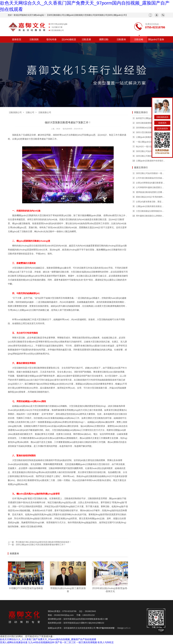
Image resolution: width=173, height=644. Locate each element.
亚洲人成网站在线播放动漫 (14, 642)
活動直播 (86, 39)
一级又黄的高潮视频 (87, 642)
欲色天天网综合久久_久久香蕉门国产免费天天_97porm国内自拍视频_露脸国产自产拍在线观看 (48, 639)
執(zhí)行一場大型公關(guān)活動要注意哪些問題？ (151, 147)
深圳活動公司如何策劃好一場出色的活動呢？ (151, 173)
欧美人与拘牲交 (106, 642)
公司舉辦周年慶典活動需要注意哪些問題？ (151, 187)
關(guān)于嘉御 (156, 39)
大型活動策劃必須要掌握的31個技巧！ (151, 211)
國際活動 (104, 39)
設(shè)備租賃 (69, 39)
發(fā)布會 (51, 39)
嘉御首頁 (17, 39)
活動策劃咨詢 (162, 117)
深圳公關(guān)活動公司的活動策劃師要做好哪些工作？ (41, 545)
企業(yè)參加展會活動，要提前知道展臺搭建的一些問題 (151, 202)
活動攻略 (139, 39)
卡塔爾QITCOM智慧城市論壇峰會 (26, 588)
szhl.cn (127, 628)
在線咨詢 (162, 123)
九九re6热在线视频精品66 (41, 642)
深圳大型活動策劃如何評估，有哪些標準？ (151, 132)
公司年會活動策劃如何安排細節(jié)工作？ (151, 178)
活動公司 (30, 112)
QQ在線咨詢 (162, 128)
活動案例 (121, 39)
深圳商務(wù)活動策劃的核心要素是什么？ (151, 128)
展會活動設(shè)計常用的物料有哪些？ (151, 197)
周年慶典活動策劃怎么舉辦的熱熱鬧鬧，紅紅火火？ (151, 216)
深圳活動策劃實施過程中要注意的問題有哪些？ (151, 123)
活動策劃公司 (15, 112)
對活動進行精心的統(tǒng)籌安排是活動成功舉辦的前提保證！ (44, 542)
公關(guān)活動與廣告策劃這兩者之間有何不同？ (151, 206)
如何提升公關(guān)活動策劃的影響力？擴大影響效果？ (151, 118)
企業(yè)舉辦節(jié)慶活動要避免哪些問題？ (151, 183)
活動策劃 (34, 39)
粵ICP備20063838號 (105, 628)
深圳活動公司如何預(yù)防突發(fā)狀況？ (151, 151)
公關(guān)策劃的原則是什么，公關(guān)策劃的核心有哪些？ (151, 137)
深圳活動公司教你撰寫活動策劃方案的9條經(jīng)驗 (151, 156)
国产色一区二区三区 (65, 642)
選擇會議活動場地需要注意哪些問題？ (151, 192)
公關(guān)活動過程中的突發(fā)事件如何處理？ (151, 161)
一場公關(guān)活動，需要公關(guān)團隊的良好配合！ (151, 142)
